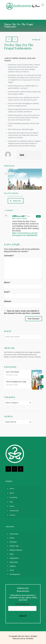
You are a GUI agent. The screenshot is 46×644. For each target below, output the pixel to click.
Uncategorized (15, 574)
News (12, 554)
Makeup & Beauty (16, 550)
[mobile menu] (43, 5)
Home (12, 489)
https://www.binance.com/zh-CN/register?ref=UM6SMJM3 (25, 234)
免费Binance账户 (19, 216)
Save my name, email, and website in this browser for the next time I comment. (22, 312)
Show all (36, 40)
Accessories (14, 534)
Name (7, 282)
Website (8, 301)
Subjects (13, 566)
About (12, 493)
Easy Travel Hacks (11, 193)
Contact (12, 515)
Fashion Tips (14, 546)
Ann (22, 155)
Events (12, 506)
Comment (9, 256)
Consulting (13, 497)
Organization (14, 558)
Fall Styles (13, 542)
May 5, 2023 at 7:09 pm (19, 219)
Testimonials (14, 511)
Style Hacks (14, 562)
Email (7, 292)
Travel (12, 570)
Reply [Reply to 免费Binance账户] (38, 216)
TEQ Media (29, 639)
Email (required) (23, 604)
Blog (11, 502)
